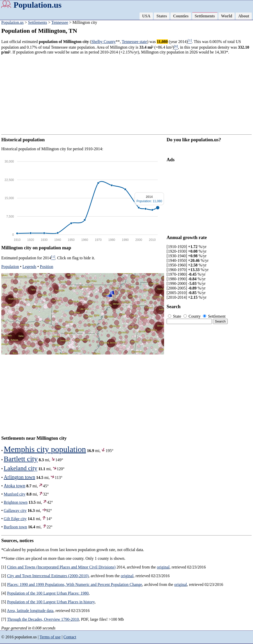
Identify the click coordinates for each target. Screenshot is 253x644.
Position (47, 267)
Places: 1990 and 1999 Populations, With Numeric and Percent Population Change (75, 584)
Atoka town (15, 486)
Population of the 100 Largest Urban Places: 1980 (48, 593)
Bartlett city (21, 459)
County (193, 316)
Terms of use (50, 637)
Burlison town (15, 527)
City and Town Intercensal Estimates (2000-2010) (48, 576)
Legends (29, 267)
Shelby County (103, 42)
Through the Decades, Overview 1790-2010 (43, 619)
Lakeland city (21, 468)
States (162, 16)
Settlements (205, 16)
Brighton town (16, 502)
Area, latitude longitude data (30, 611)
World (227, 16)
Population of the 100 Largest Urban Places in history (51, 602)
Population (10, 267)
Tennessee (60, 22)
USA (146, 16)
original (163, 567)
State (175, 316)
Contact (70, 637)
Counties (181, 16)
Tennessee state (134, 42)
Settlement (214, 316)
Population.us (38, 5)
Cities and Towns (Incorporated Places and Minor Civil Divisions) (61, 567)
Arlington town (20, 477)
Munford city (15, 494)
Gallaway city (15, 511)
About (244, 16)
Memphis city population (45, 449)
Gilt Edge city (15, 519)
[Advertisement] (126, 94)
